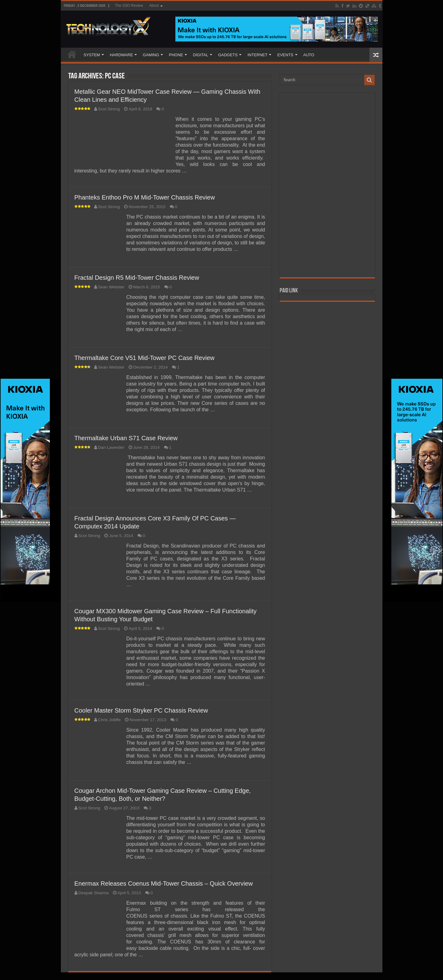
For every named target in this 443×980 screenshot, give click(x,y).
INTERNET (257, 55)
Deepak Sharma (94, 893)
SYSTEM (92, 55)
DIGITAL (201, 55)
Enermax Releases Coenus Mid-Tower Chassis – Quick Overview (164, 883)
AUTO (309, 55)
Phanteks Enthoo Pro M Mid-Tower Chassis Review (145, 197)
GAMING (151, 55)
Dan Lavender (111, 447)
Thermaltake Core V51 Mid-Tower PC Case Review (145, 358)
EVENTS (285, 55)
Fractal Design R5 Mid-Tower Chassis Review (137, 278)
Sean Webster (111, 287)
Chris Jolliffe (110, 720)
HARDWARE (121, 55)
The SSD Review (129, 6)
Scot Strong (109, 109)
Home (72, 54)
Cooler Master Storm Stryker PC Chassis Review (141, 710)
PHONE (176, 55)
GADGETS (228, 55)
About (154, 6)
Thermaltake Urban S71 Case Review (126, 438)
